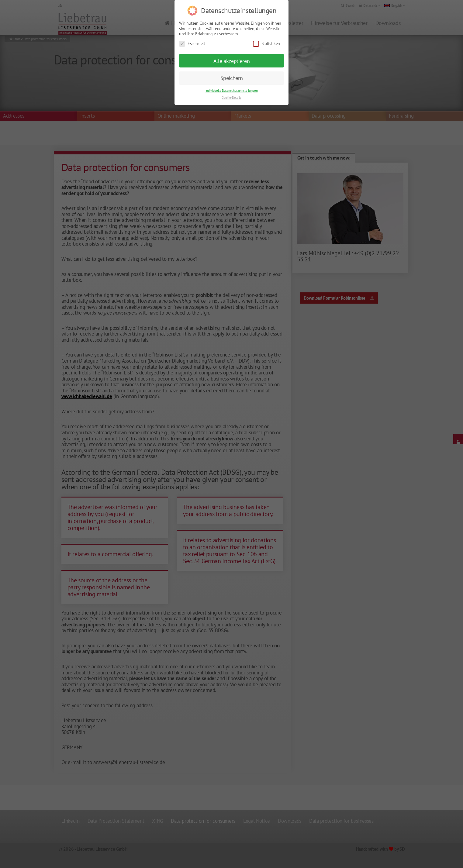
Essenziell (192, 36)
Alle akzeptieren (232, 53)
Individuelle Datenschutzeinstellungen (231, 83)
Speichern (232, 70)
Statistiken (266, 36)
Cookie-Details (231, 90)
